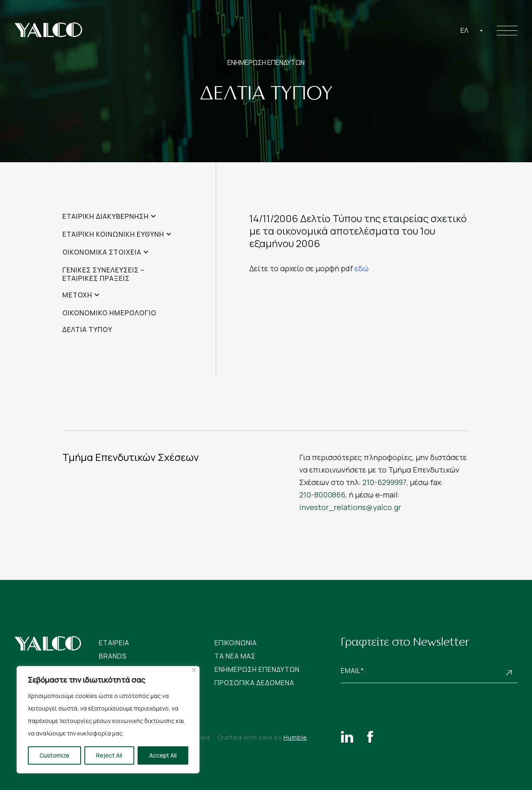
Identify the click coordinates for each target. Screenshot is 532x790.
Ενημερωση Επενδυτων (257, 669)
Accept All (163, 755)
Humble (295, 737)
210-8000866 (322, 495)
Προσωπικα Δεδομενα (254, 683)
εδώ (362, 268)
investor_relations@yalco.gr (350, 507)
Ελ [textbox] (464, 30)
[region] (108, 720)
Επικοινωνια (236, 643)
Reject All (109, 755)
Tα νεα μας (235, 656)
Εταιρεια (114, 643)
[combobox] (472, 30)
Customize (54, 755)
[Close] (194, 670)
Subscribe (509, 673)
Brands (113, 656)
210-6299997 (384, 482)
